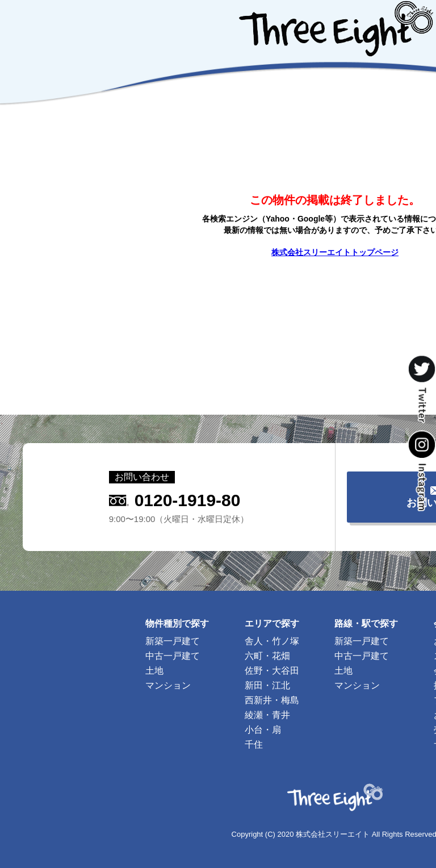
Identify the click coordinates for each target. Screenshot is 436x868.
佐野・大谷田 (272, 671)
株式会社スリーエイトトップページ (335, 252)
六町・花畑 (267, 656)
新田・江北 (267, 685)
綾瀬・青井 (267, 715)
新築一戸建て (173, 641)
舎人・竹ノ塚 (272, 641)
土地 (154, 671)
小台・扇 (263, 730)
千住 (254, 744)
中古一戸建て (173, 656)
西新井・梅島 (272, 700)
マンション (168, 685)
